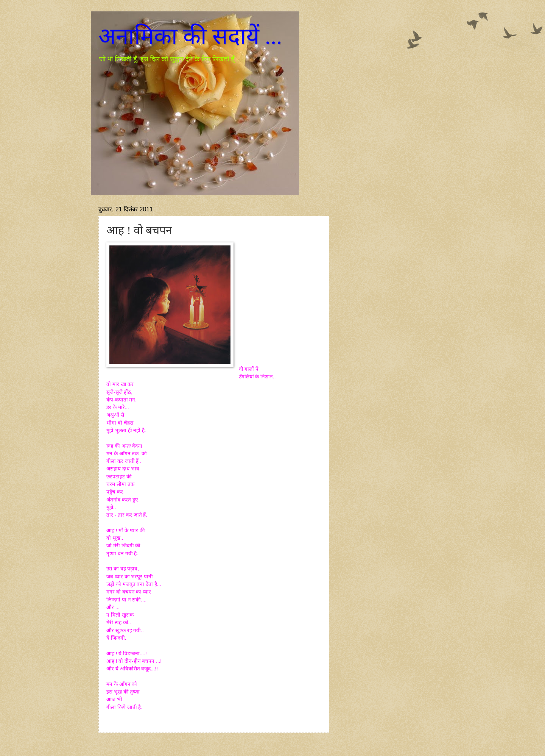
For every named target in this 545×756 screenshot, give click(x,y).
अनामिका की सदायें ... (190, 36)
